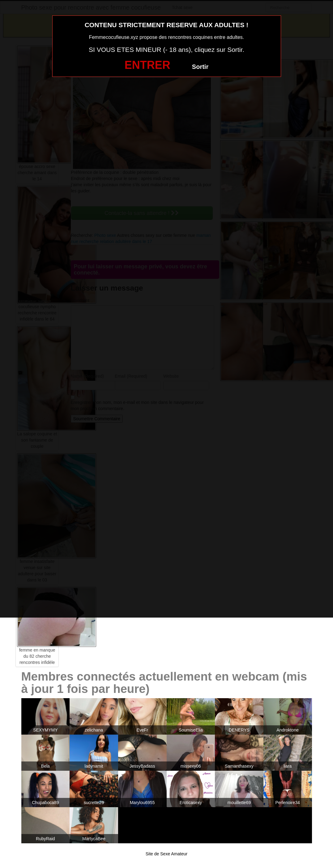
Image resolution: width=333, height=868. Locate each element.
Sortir (200, 67)
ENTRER (147, 65)
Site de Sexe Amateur (166, 854)
